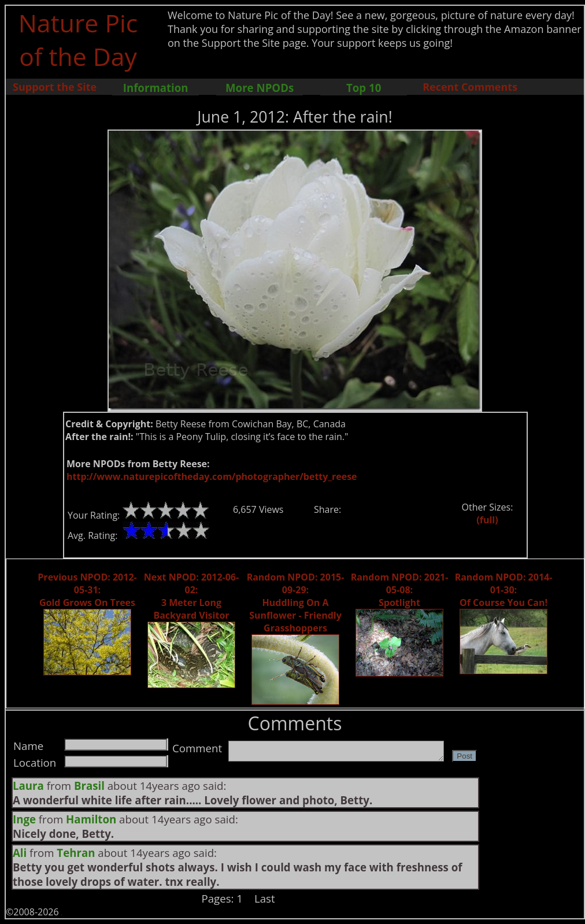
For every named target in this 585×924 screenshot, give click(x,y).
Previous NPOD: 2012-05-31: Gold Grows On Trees (87, 590)
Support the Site (55, 87)
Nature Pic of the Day (78, 39)
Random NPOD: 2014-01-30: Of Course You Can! (504, 590)
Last (265, 898)
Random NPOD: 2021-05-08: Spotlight (400, 590)
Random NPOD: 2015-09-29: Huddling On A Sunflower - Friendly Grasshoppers (296, 603)
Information (156, 88)
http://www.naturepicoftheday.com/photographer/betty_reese (212, 476)
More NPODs (260, 88)
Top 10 (364, 88)
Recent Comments (470, 87)
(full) (487, 520)
